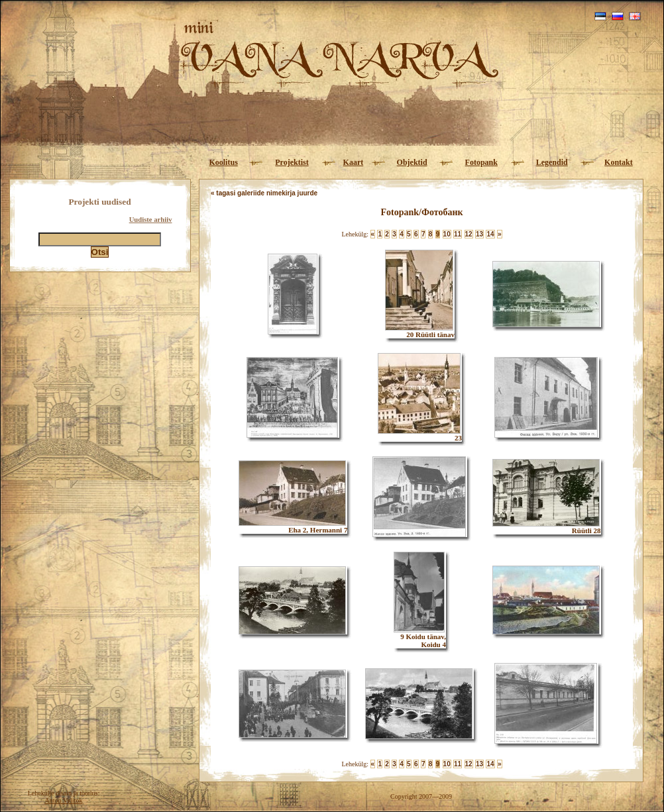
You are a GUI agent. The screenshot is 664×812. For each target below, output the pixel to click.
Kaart (354, 162)
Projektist (292, 162)
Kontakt (619, 162)
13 (479, 234)
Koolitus (223, 162)
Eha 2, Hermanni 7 (293, 527)
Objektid (412, 162)
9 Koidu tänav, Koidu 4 (420, 637)
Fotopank (481, 162)
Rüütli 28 (547, 527)
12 (469, 234)
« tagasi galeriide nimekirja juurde (264, 193)
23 (420, 434)
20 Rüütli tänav (420, 331)
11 (458, 234)
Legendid (552, 162)
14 (490, 234)
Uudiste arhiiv (151, 220)
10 (447, 234)
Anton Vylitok (64, 800)
